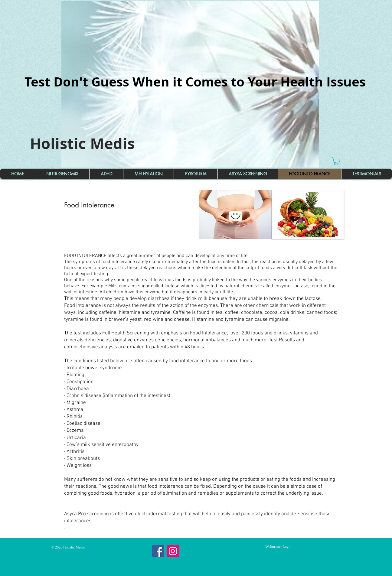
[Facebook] (158, 551)
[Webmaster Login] (278, 547)
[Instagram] (173, 551)
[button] (337, 161)
